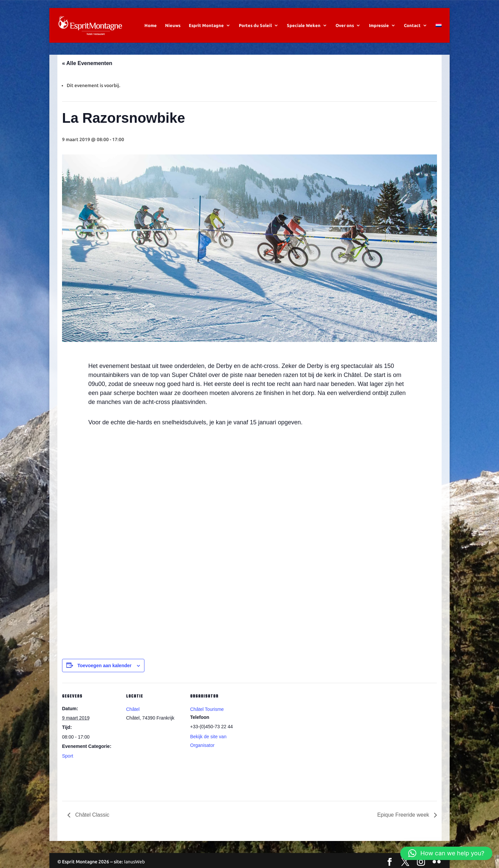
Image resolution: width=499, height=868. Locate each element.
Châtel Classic (92, 815)
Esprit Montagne (206, 25)
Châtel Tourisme (207, 709)
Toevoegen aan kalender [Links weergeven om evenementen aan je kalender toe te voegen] (104, 666)
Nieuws (173, 25)
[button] (446, 853)
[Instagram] (421, 862)
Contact (412, 25)
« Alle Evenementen (87, 63)
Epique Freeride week (404, 815)
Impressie (379, 25)
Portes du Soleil (255, 25)
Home (151, 25)
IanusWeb (134, 862)
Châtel (133, 709)
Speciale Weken (304, 25)
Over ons (345, 25)
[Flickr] (437, 862)
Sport (68, 756)
